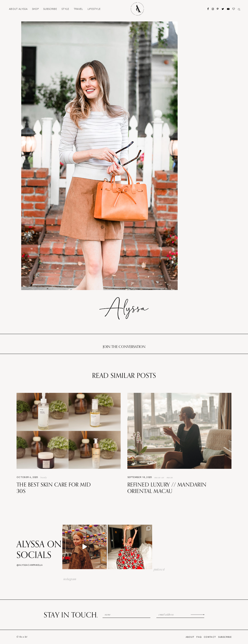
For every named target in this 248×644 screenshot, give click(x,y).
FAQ (199, 637)
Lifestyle (94, 9)
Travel (78, 9)
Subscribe (50, 9)
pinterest (159, 569)
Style (65, 9)
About (18, 9)
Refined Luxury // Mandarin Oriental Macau (167, 488)
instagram (70, 579)
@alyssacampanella (30, 565)
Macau (170, 477)
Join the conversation (124, 347)
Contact (210, 637)
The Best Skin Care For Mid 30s (54, 488)
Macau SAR (159, 477)
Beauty (44, 477)
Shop (35, 9)
